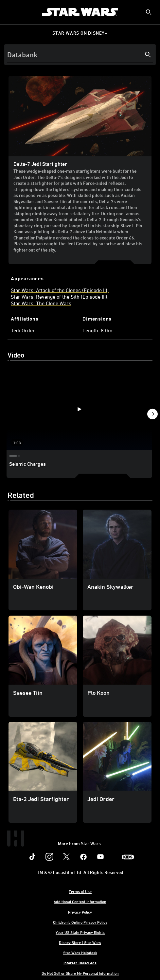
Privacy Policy (80, 912)
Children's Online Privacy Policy (80, 922)
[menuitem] (10, 12)
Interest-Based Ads (80, 963)
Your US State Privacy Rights (80, 932)
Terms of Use (80, 891)
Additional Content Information (80, 901)
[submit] (149, 12)
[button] (152, 415)
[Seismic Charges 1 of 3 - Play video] (79, 409)
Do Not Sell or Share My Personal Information (80, 973)
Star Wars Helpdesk (80, 953)
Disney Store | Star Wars (80, 942)
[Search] (80, 55)
